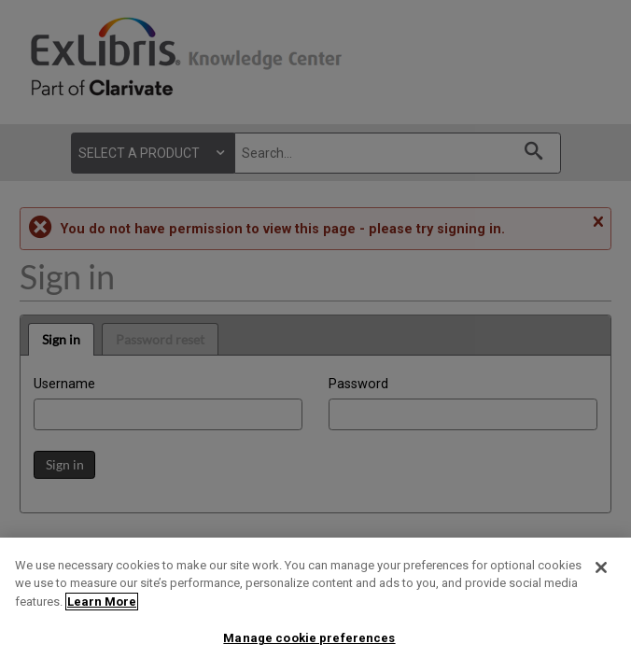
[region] (315, 605)
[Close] (601, 567)
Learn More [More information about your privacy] (102, 602)
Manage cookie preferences (309, 638)
